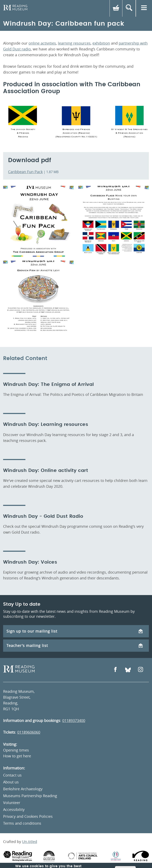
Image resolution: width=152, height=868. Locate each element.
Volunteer (12, 803)
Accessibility (14, 809)
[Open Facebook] (115, 670)
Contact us (12, 775)
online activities (42, 43)
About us (11, 782)
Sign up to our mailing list (75, 631)
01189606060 (29, 732)
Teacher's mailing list (75, 645)
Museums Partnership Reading (30, 796)
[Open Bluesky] (128, 670)
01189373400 (74, 720)
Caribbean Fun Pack (25, 172)
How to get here (17, 756)
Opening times (16, 750)
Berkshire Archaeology (23, 789)
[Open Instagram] (141, 670)
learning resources (74, 43)
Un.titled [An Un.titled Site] (30, 842)
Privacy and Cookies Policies (28, 816)
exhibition (101, 43)
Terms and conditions (22, 823)
